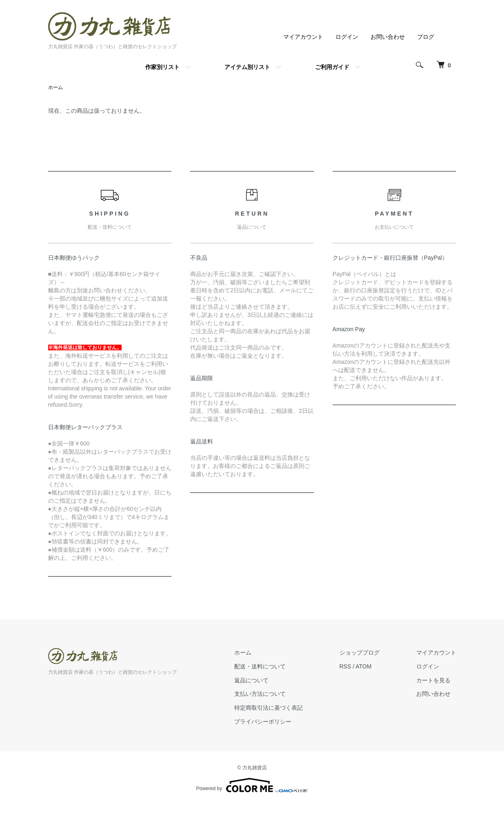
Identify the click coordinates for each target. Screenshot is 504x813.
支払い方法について (260, 694)
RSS (345, 666)
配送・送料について (260, 666)
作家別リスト (162, 67)
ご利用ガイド (332, 67)
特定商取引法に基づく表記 (269, 708)
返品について (251, 680)
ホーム (56, 87)
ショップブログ (360, 653)
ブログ (426, 37)
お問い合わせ (388, 37)
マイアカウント (303, 37)
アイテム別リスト (247, 67)
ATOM (363, 666)
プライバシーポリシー (263, 722)
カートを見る (433, 680)
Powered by (252, 785)
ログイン (347, 37)
